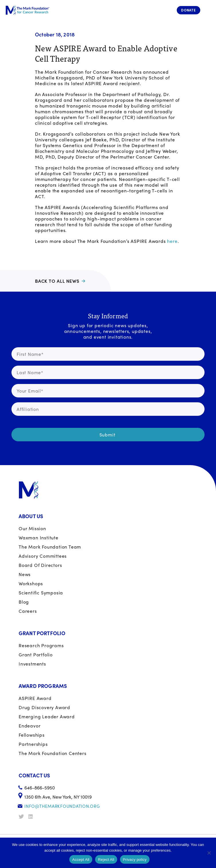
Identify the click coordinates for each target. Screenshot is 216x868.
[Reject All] (209, 853)
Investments (32, 664)
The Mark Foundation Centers (53, 753)
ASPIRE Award (35, 698)
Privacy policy (135, 860)
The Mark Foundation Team (50, 547)
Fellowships (32, 735)
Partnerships (33, 744)
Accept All (81, 860)
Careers (28, 611)
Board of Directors (40, 565)
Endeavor (30, 726)
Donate (188, 10)
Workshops (31, 583)
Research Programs (41, 645)
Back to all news (57, 281)
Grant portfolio (36, 655)
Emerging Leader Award (47, 716)
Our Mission (32, 528)
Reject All (106, 860)
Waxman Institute (39, 538)
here (172, 241)
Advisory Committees (43, 556)
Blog (24, 602)
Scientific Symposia (41, 593)
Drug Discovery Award (44, 707)
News (25, 574)
